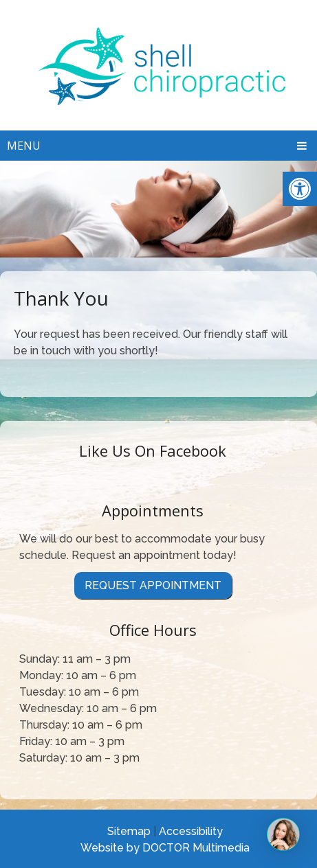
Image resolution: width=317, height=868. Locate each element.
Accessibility (191, 831)
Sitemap (129, 831)
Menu (24, 146)
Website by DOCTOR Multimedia (165, 848)
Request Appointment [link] (153, 585)
